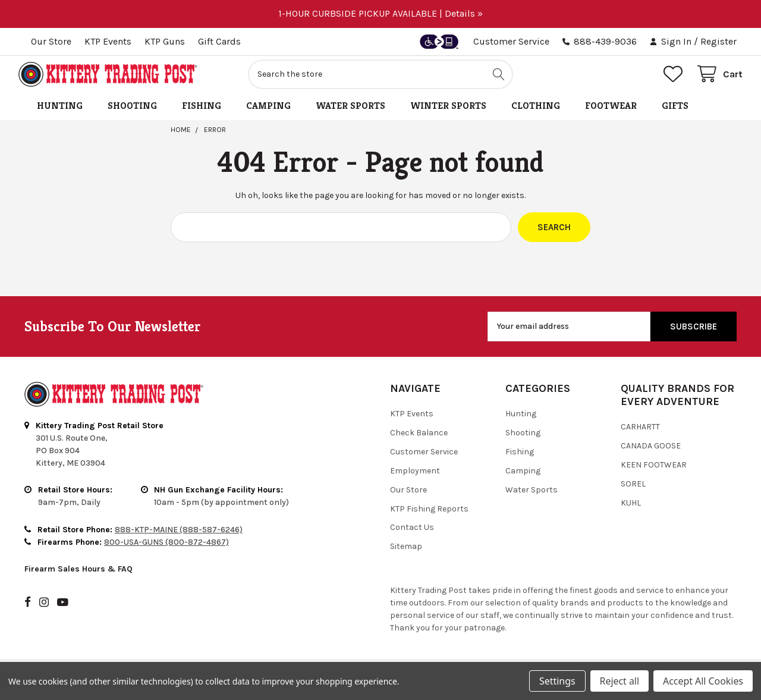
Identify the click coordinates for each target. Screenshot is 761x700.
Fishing (202, 112)
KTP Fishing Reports (429, 515)
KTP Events (108, 41)
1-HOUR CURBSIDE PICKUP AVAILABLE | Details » (380, 13)
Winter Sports (448, 112)
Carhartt (640, 433)
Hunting (60, 112)
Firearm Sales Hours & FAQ (78, 575)
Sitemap (406, 553)
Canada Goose (651, 452)
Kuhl (631, 509)
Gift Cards (219, 41)
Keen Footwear (654, 471)
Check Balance (419, 439)
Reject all (620, 681)
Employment (415, 477)
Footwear (611, 112)
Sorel (633, 490)
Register (718, 41)
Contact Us (412, 534)
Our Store (51, 41)
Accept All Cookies (703, 681)
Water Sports (350, 112)
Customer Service (511, 41)
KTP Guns (165, 41)
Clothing (536, 112)
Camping (268, 112)
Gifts (675, 112)
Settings (557, 681)
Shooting (132, 112)
